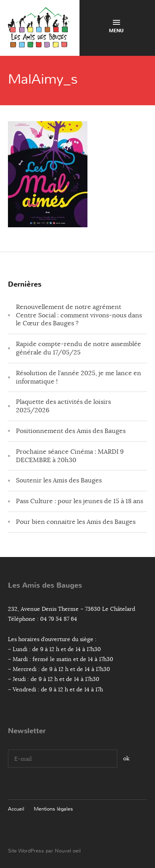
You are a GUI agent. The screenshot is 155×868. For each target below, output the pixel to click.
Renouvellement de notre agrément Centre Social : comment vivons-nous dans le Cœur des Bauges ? (79, 315)
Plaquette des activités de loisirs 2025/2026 (63, 406)
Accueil (16, 809)
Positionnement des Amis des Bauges (71, 431)
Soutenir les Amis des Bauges (59, 480)
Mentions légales (53, 809)
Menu (116, 27)
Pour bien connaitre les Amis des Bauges (76, 522)
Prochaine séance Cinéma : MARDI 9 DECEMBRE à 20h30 (70, 456)
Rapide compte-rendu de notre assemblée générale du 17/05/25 (78, 348)
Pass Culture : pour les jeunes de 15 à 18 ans (79, 501)
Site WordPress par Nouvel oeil (44, 851)
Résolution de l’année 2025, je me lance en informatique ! (78, 377)
